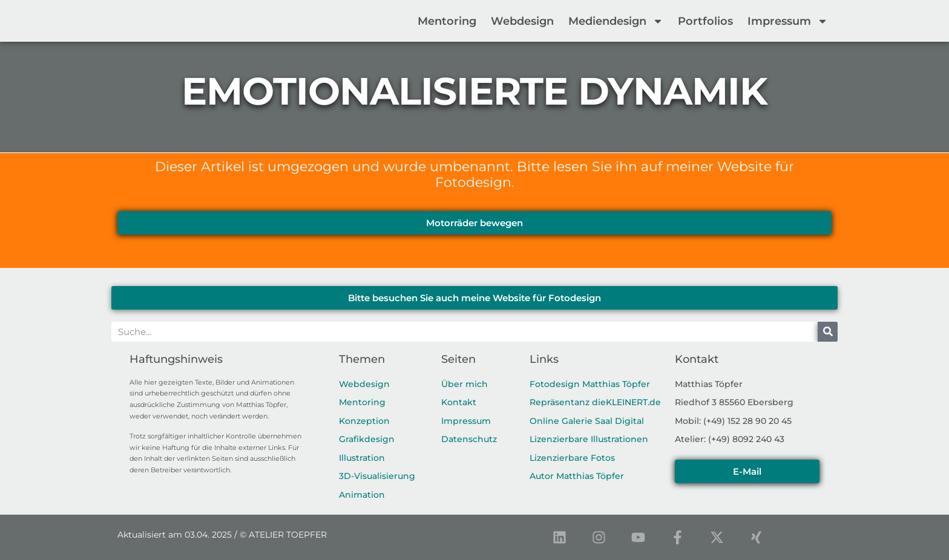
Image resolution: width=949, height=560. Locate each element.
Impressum (788, 21)
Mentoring (447, 21)
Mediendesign (616, 21)
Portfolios (705, 21)
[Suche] (828, 332)
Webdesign (522, 21)
